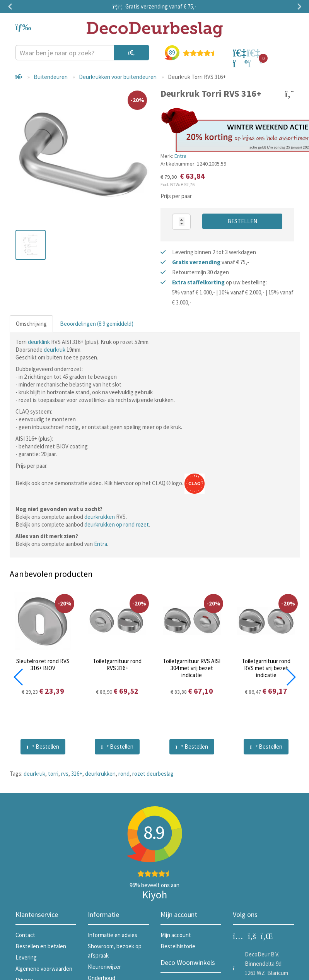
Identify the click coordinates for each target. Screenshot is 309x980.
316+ (77, 774)
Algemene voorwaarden (44, 969)
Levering (26, 957)
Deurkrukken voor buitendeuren (118, 77)
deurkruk (55, 350)
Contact (25, 935)
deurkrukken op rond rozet (117, 524)
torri (53, 774)
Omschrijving (31, 324)
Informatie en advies (113, 935)
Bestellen (242, 221)
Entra (180, 156)
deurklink (39, 342)
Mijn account (176, 935)
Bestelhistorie (178, 946)
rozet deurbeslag (153, 774)
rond (124, 774)
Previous (12, 7)
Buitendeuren (51, 77)
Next (298, 7)
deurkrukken (100, 517)
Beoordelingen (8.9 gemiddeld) (97, 324)
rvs (65, 774)
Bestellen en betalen (41, 946)
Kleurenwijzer (104, 967)
